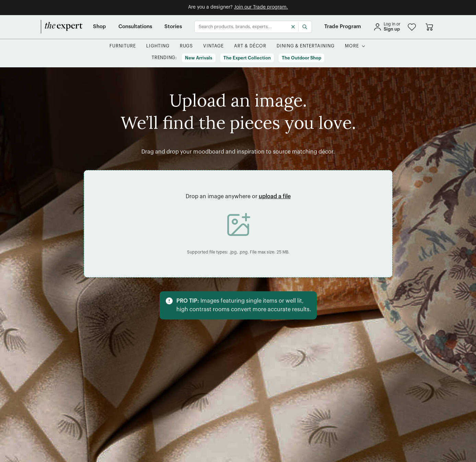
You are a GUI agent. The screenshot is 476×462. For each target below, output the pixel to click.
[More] (352, 46)
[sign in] (387, 27)
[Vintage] (213, 46)
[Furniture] (123, 46)
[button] (412, 27)
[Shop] (100, 27)
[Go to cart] (429, 27)
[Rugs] (187, 46)
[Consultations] (135, 27)
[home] (62, 27)
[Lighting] (158, 46)
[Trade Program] (343, 27)
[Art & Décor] (250, 46)
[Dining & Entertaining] (306, 46)
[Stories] (173, 27)
